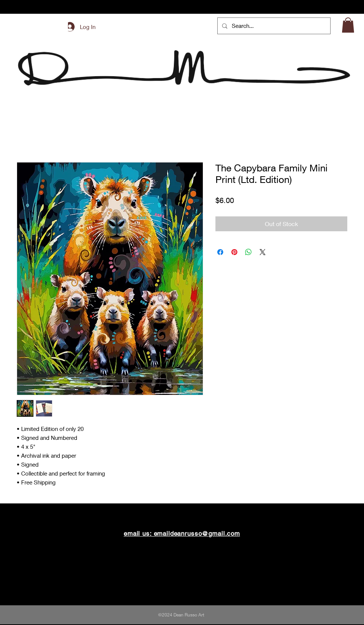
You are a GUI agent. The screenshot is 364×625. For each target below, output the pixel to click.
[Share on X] (263, 252)
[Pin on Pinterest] (234, 252)
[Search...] (273, 26)
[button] (348, 25)
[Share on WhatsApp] (248, 252)
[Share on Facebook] (220, 252)
